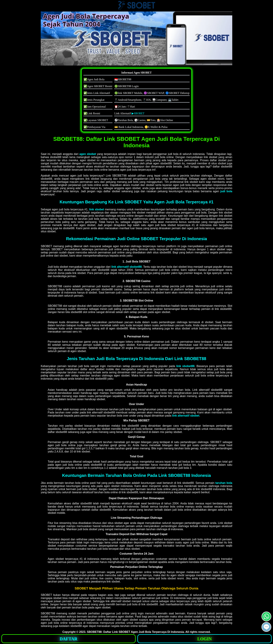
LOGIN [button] (204, 639)
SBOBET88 (94, 632)
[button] (266, 627)
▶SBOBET (138, 113)
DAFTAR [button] (68, 639)
